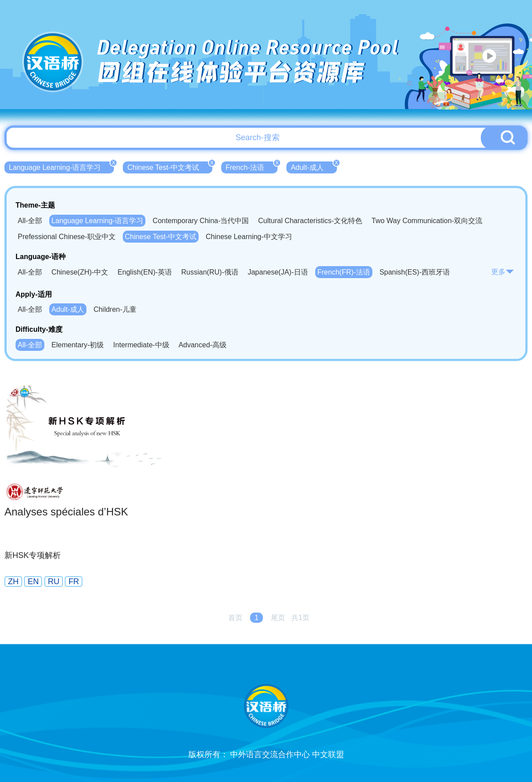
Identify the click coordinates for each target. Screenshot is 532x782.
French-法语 (252, 166)
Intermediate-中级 (141, 345)
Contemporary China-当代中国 (201, 221)
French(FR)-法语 (344, 272)
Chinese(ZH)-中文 (80, 272)
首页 (235, 618)
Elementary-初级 (78, 345)
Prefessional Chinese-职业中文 (67, 237)
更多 (503, 272)
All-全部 (30, 221)
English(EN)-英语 (145, 272)
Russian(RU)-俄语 (210, 272)
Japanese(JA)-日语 (278, 272)
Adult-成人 (314, 166)
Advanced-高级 (203, 345)
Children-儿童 (115, 309)
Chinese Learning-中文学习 (249, 237)
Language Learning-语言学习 (61, 166)
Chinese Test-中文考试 (170, 166)
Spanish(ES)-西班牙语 (415, 272)
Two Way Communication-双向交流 (427, 221)
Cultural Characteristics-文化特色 (310, 221)
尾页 (278, 618)
